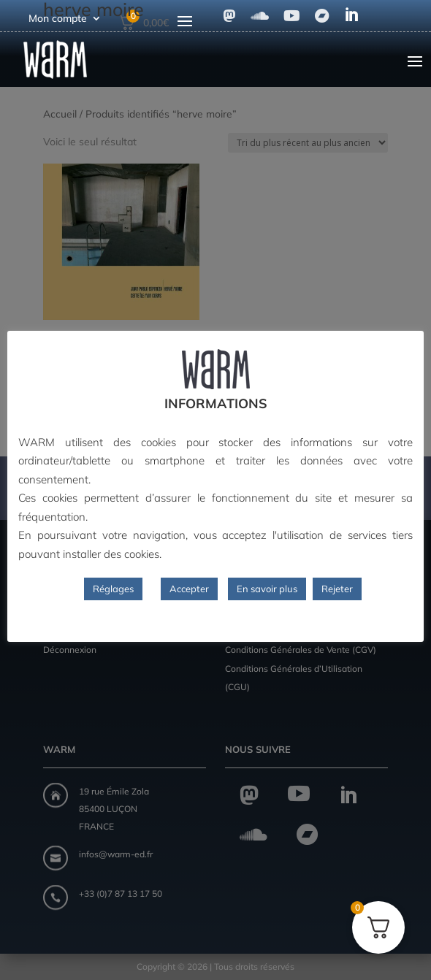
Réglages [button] (113, 589)
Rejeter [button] (337, 589)
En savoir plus (267, 589)
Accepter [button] (189, 589)
